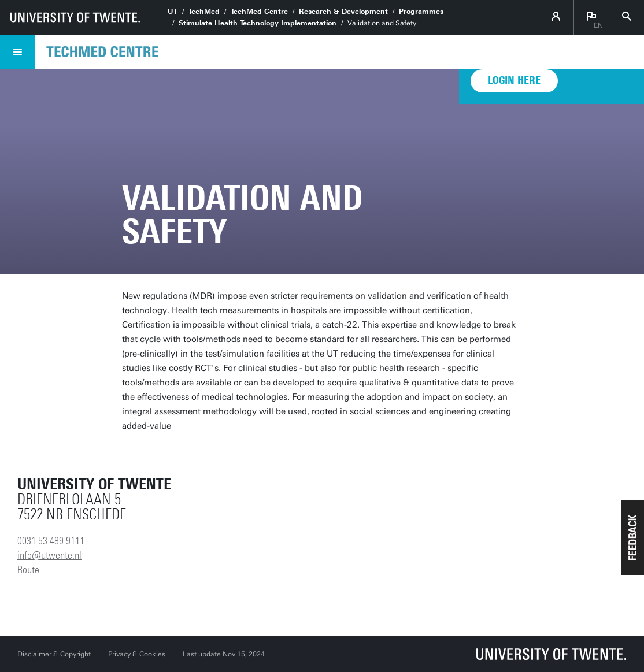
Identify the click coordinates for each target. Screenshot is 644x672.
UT (173, 12)
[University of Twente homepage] (75, 17)
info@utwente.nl (49, 555)
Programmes (421, 12)
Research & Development (343, 12)
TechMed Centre (259, 12)
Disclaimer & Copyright (54, 654)
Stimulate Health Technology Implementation (258, 23)
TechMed (204, 12)
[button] (632, 537)
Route (28, 570)
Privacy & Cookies (137, 654)
